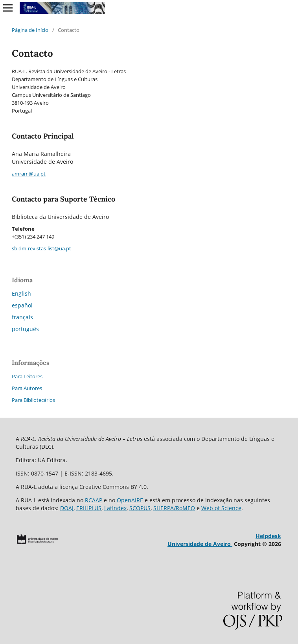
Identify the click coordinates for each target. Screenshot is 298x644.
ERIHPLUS (89, 508)
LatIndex (115, 508)
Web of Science (221, 508)
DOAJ (67, 508)
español (22, 305)
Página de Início (30, 30)
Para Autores (27, 388)
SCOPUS (140, 508)
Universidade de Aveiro (200, 544)
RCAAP (94, 500)
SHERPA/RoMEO (174, 508)
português (25, 329)
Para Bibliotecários (33, 400)
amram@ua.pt (29, 174)
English (21, 293)
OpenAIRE (130, 500)
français (22, 317)
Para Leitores (27, 376)
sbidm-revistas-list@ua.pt (41, 248)
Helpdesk (268, 536)
